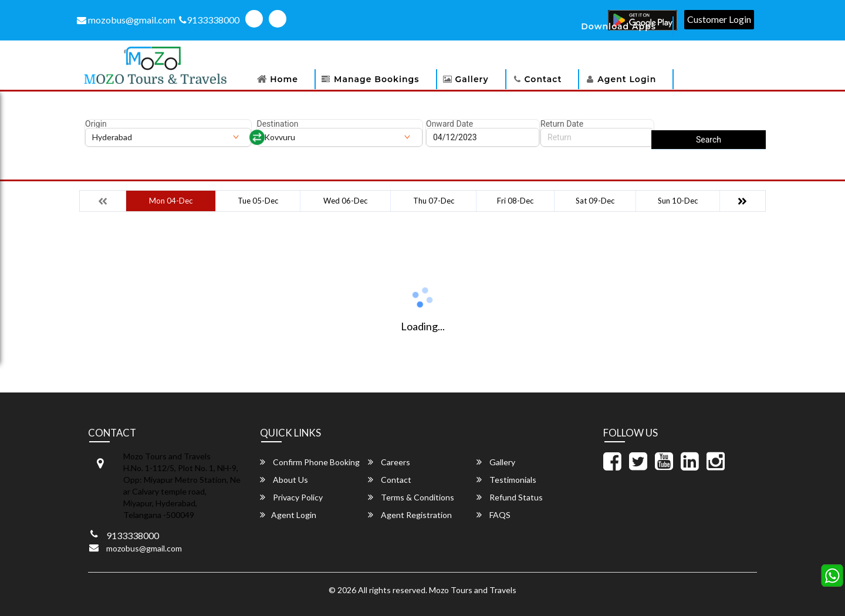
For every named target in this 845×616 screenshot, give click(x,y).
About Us (284, 480)
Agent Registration (410, 515)
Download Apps (618, 26)
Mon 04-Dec (171, 201)
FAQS (494, 515)
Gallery (472, 79)
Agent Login (627, 79)
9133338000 (209, 20)
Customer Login (719, 19)
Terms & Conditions (411, 497)
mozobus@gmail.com (126, 20)
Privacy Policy (291, 497)
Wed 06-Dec (345, 201)
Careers (389, 462)
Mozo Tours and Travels (473, 590)
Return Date (562, 124)
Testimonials (506, 480)
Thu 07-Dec (434, 201)
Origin (96, 124)
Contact (543, 79)
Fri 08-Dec (515, 201)
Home (284, 79)
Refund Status (510, 497)
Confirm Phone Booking (310, 462)
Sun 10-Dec (678, 201)
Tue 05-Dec (258, 201)
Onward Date (449, 124)
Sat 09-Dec (595, 201)
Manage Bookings (376, 79)
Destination (278, 124)
